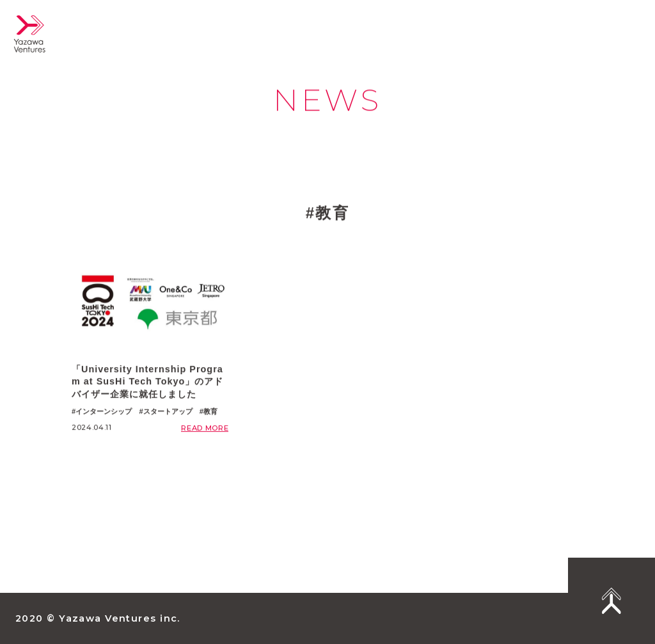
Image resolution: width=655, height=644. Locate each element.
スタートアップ (168, 412)
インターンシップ (104, 412)
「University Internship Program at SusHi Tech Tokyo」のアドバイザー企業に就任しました (147, 382)
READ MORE (205, 428)
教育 (210, 412)
